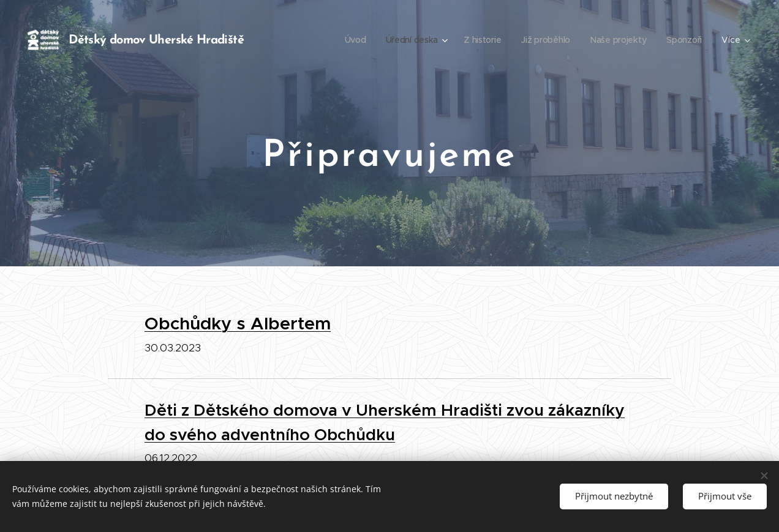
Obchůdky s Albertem (238, 323)
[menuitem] (352, 40)
